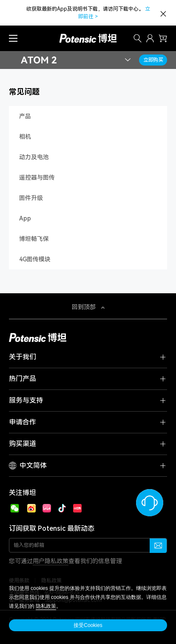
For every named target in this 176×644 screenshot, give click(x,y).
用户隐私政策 (51, 561)
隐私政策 (46, 606)
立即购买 (153, 60)
